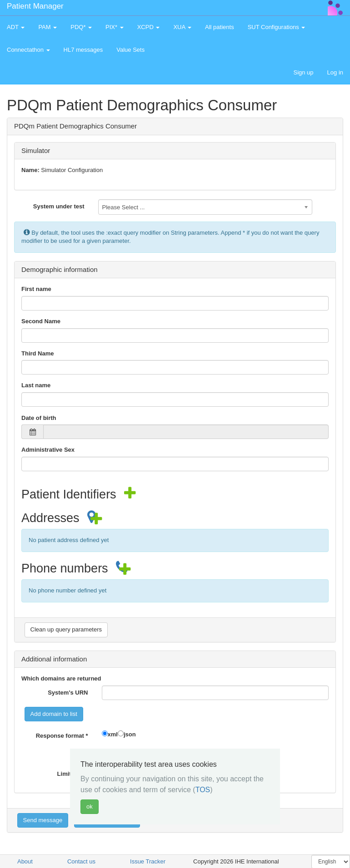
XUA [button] (182, 27)
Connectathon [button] (28, 50)
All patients (220, 27)
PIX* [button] (115, 27)
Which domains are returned (61, 678)
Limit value (73, 774)
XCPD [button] (149, 27)
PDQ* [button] (81, 27)
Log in (335, 72)
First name (36, 289)
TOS (203, 790)
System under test (59, 206)
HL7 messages (83, 50)
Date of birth (39, 418)
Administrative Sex (48, 450)
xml (113, 734)
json (130, 734)
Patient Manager (35, 6)
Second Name (41, 321)
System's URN (68, 693)
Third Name (38, 353)
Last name (36, 385)
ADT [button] (16, 27)
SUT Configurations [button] (277, 27)
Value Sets (130, 50)
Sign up (303, 72)
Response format (62, 736)
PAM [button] (47, 27)
